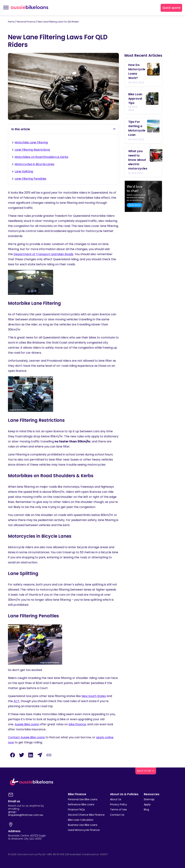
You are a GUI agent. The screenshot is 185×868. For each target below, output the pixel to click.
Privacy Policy (119, 804)
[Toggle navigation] (6, 8)
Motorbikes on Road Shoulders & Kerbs (41, 157)
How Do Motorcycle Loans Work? (137, 71)
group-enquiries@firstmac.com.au (26, 813)
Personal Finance (26, 22)
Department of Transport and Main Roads (43, 254)
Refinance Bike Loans (81, 804)
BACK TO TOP (146, 771)
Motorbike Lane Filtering (31, 142)
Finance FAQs (76, 810)
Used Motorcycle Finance (84, 830)
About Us (116, 799)
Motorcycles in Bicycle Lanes (34, 164)
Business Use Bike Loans (83, 825)
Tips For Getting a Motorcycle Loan (137, 128)
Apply (147, 804)
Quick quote (171, 8)
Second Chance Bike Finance (86, 815)
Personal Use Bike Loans (83, 799)
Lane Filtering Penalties (30, 179)
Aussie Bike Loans (27, 724)
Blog (146, 810)
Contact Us (117, 815)
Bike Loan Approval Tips (135, 99)
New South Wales (94, 696)
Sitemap (149, 799)
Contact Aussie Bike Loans (26, 737)
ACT (17, 701)
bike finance (77, 724)
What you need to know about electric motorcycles (138, 160)
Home (11, 22)
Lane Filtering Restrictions (32, 150)
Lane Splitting (24, 171)
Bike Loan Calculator (81, 820)
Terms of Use (118, 810)
